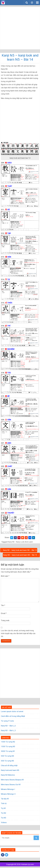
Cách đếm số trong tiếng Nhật (13, 716)
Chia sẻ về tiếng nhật (9, 765)
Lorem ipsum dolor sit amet (12, 711)
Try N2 (4, 813)
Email (4, 613)
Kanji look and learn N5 (10, 770)
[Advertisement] (20, 28)
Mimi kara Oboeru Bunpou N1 (13, 780)
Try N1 (4, 808)
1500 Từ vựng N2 (8, 742)
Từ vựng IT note (7, 721)
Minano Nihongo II (8, 794)
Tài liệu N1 (5, 799)
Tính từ (4, 803)
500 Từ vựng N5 (7, 761)
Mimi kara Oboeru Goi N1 (11, 784)
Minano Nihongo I (8, 789)
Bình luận (5, 576)
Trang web (5, 620)
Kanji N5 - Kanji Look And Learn (20, 542)
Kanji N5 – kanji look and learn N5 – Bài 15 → (21, 555)
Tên (3, 605)
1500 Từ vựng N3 (8, 746)
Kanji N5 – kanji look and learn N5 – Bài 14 (20, 57)
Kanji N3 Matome (8, 775)
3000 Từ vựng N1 (8, 751)
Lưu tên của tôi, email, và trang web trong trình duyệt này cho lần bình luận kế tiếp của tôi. (18, 633)
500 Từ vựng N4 (7, 756)
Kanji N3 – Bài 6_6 (8, 726)
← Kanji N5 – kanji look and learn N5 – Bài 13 (19, 550)
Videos (4, 822)
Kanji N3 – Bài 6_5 (8, 730)
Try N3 (4, 818)
